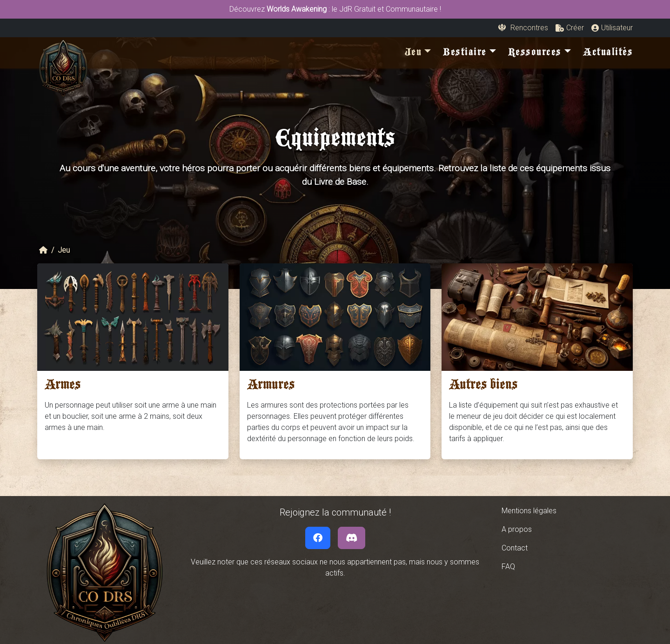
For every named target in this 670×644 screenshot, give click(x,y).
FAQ (508, 567)
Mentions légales (529, 511)
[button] (570, 28)
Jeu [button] (413, 54)
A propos (517, 529)
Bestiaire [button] (465, 54)
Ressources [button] (535, 54)
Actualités (608, 54)
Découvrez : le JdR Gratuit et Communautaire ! (335, 9)
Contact (515, 548)
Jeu (64, 250)
